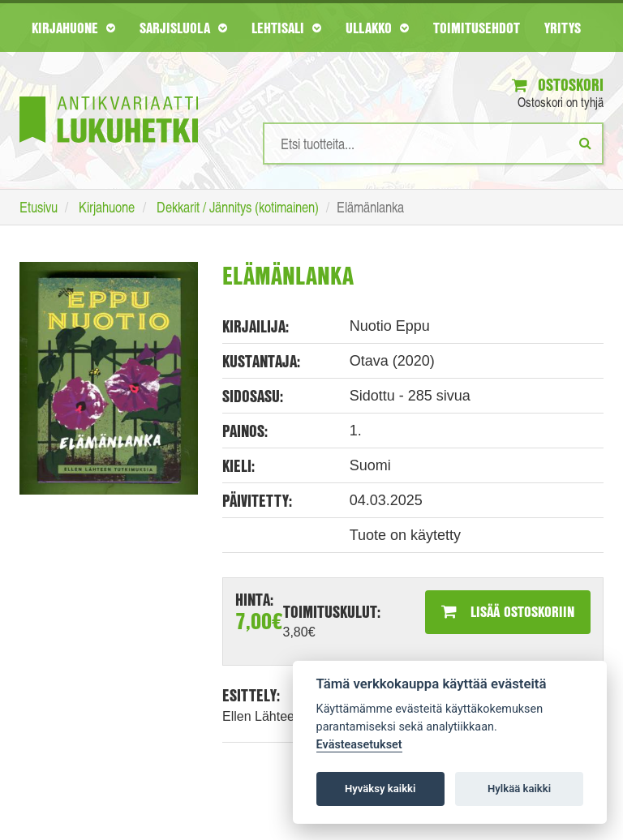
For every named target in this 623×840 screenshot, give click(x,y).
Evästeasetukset (359, 745)
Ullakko (377, 28)
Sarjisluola (183, 28)
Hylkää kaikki (519, 789)
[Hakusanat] (433, 144)
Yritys (563, 28)
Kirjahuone (73, 28)
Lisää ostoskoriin (508, 611)
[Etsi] (585, 143)
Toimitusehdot (477, 28)
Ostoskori (558, 85)
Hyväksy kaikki (380, 789)
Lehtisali (286, 28)
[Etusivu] (109, 95)
